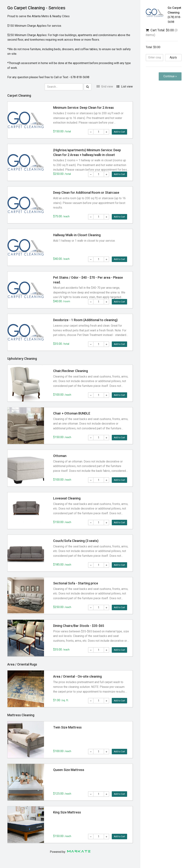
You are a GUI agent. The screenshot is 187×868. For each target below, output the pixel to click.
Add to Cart (119, 132)
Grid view (105, 87)
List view (125, 87)
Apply (173, 57)
